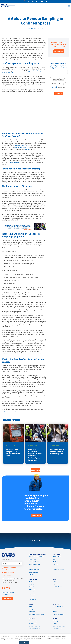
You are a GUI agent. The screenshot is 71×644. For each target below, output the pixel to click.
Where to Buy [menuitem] (56, 586)
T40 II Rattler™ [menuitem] (32, 601)
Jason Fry (41, 28)
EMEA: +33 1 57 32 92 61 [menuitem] (9, 573)
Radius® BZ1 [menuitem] (32, 591)
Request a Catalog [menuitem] (58, 588)
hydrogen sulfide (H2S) (22, 146)
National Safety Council (36, 46)
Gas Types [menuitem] (56, 611)
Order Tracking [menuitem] (32, 576)
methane (31, 149)
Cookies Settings (7, 598)
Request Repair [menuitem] (33, 560)
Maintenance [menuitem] (32, 614)
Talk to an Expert (36, 515)
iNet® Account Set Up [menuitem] (58, 568)
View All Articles (35, 470)
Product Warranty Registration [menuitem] (36, 568)
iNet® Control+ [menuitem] (57, 560)
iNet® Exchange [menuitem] (57, 557)
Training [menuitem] (31, 611)
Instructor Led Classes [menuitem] (34, 632)
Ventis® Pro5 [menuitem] (32, 583)
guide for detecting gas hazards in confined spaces (19, 411)
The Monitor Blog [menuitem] (33, 624)
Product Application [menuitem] (58, 609)
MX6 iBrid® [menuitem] (31, 588)
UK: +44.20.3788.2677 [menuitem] (9, 575)
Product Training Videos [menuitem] (35, 629)
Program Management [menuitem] (59, 617)
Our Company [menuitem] (56, 624)
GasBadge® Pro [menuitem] (33, 599)
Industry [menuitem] (55, 614)
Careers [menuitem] (55, 627)
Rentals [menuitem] (31, 609)
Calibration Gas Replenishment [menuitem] (36, 617)
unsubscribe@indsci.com (56, 86)
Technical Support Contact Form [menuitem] (37, 557)
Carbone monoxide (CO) (23, 147)
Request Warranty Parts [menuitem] (35, 565)
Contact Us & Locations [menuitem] (10, 568)
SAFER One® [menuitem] (56, 565)
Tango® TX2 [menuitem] (32, 596)
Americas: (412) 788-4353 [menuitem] (10, 570)
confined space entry (15, 162)
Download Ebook (59, 51)
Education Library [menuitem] (33, 627)
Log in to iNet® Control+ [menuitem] (59, 570)
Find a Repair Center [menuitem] (34, 563)
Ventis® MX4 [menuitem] (32, 586)
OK (24, 642)
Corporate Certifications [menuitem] (59, 629)
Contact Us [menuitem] (56, 583)
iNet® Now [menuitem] (56, 563)
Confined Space (32, 28)
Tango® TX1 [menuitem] (32, 593)
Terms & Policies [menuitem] (6, 595)
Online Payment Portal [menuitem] (34, 570)
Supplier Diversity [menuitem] (57, 632)
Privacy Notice (54, 87)
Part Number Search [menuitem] (34, 573)
